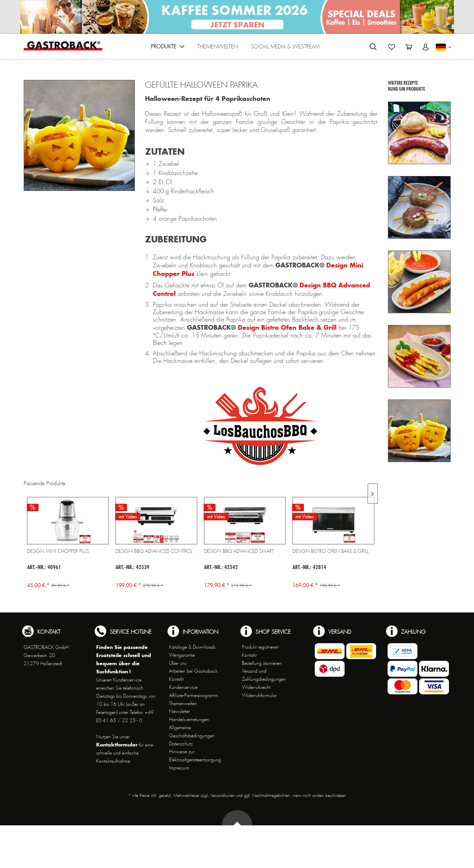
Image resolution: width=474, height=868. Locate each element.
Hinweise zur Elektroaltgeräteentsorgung (195, 756)
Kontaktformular (117, 745)
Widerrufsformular (259, 695)
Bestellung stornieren (262, 663)
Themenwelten (183, 703)
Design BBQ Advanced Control (154, 551)
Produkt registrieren (260, 647)
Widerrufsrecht (256, 687)
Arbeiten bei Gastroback (193, 671)
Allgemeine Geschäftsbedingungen (192, 732)
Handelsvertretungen (189, 719)
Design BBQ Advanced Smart (239, 551)
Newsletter (180, 711)
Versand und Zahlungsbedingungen (264, 675)
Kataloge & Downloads (192, 647)
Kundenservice (183, 687)
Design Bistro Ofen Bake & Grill (287, 327)
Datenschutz (181, 744)
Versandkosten (223, 796)
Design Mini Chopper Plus (58, 551)
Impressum (179, 768)
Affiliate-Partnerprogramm (194, 695)
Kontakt (176, 679)
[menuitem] (168, 48)
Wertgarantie (182, 655)
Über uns (178, 663)
